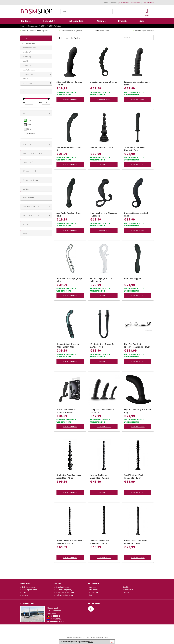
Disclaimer (86, 638)
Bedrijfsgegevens (29, 587)
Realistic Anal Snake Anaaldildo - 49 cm (100, 542)
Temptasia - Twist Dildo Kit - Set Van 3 (103, 411)
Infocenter (94, 592)
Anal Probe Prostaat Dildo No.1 (69, 149)
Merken (25, 595)
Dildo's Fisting (26, 57)
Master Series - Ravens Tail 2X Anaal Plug (103, 345)
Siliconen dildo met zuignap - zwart (137, 83)
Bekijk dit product (70, 99)
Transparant (31, 134)
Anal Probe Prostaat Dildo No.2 (69, 214)
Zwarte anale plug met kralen (104, 82)
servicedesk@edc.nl (56, 621)
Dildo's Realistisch (27, 74)
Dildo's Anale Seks (28, 43)
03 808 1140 (54, 616)
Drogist (123, 21)
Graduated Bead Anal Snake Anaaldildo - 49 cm (69, 476)
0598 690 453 (54, 619)
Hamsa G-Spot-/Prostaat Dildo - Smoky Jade (68, 345)
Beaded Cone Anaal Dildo (102, 147)
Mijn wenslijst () (148, 3)
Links (24, 592)
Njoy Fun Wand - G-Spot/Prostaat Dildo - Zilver (137, 345)
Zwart (29, 125)
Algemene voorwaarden (74, 638)
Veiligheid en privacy (64, 590)
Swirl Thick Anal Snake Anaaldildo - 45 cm (134, 476)
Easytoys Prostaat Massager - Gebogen (104, 214)
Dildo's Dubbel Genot (29, 48)
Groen (29, 120)
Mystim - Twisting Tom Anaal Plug (137, 411)
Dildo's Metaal (26, 65)
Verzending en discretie (65, 592)
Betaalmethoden (62, 587)
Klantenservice (124, 3)
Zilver (29, 129)
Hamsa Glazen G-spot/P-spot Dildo (70, 280)
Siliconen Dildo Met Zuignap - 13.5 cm (70, 83)
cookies (91, 642)
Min (24, 103)
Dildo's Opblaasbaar (28, 70)
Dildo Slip (25, 79)
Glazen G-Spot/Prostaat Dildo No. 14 (101, 280)
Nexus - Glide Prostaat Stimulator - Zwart (67, 411)
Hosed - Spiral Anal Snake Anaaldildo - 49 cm (136, 542)
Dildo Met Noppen (132, 278)
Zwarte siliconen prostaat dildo (136, 214)
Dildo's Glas (25, 61)
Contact (92, 587)
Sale (142, 21)
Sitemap (127, 592)
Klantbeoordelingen (102, 638)
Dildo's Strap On (27, 83)
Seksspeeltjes (76, 21)
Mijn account (136, 3)
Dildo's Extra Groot (28, 52)
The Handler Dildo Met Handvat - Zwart (134, 149)
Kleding (101, 21)
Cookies (126, 587)
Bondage (26, 21)
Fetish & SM (50, 21)
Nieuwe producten (29, 590)
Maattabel (93, 590)
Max (41, 103)
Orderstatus (128, 590)
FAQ (91, 595)
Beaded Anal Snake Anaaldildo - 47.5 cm (100, 476)
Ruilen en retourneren (64, 595)
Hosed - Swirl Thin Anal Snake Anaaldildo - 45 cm (70, 542)
